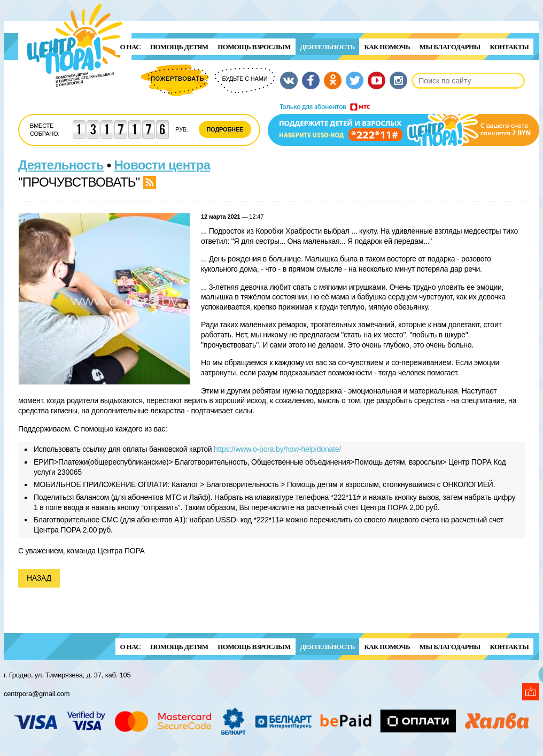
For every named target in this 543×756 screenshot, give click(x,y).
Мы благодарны (450, 47)
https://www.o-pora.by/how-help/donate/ (277, 449)
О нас (130, 47)
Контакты (509, 47)
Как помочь (387, 47)
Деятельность (328, 47)
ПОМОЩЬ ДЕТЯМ (179, 47)
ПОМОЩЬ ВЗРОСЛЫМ (254, 47)
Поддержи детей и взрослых (404, 125)
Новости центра (162, 165)
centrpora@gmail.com (37, 694)
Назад (39, 578)
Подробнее (225, 129)
